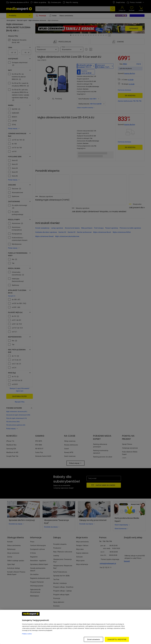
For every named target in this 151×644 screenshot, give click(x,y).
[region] (75, 627)
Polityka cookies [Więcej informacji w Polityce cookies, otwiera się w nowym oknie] (27, 634)
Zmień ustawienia (93, 639)
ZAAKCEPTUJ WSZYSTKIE (117, 639)
